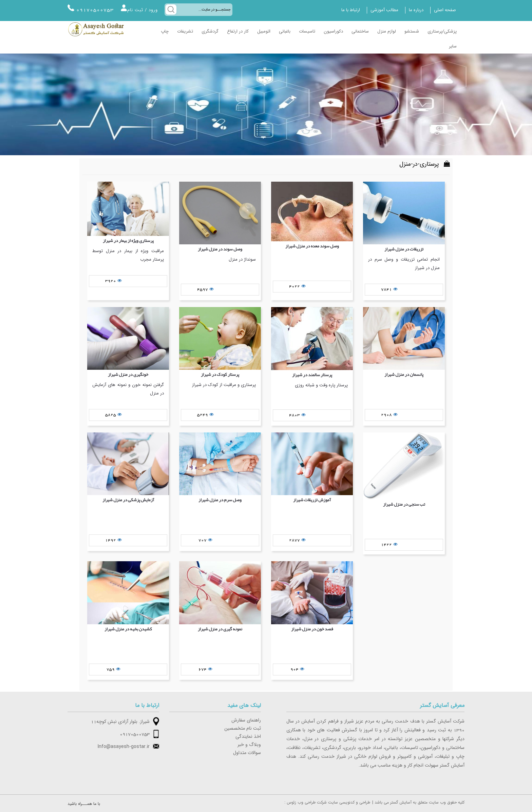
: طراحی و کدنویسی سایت (327, 803)
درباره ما (416, 10)
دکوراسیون (333, 32)
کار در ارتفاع (238, 32)
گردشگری (210, 32)
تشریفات (185, 32)
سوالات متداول (247, 753)
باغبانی (285, 32)
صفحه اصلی (445, 10)
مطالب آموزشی (384, 10)
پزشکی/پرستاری (442, 32)
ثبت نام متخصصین (243, 729)
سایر (453, 46)
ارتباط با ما (351, 10)
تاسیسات (307, 32)
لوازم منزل (387, 32)
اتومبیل (264, 32)
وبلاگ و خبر (249, 745)
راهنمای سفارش (246, 720)
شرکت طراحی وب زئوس (307, 803)
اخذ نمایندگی (248, 737)
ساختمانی (360, 32)
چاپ (165, 32)
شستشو (412, 32)
